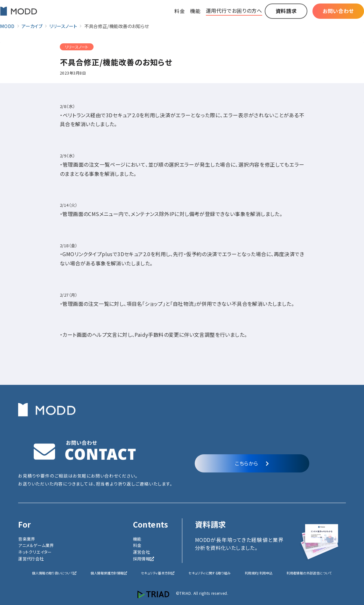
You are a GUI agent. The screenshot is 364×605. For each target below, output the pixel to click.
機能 (137, 539)
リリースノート (77, 47)
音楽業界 (27, 539)
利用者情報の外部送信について (309, 573)
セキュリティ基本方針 (158, 573)
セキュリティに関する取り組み (210, 573)
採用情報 (144, 559)
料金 (137, 545)
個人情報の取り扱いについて (54, 573)
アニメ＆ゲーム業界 (36, 545)
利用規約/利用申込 (259, 573)
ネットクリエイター (35, 552)
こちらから (252, 463)
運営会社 (142, 552)
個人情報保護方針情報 (109, 573)
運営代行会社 (31, 559)
